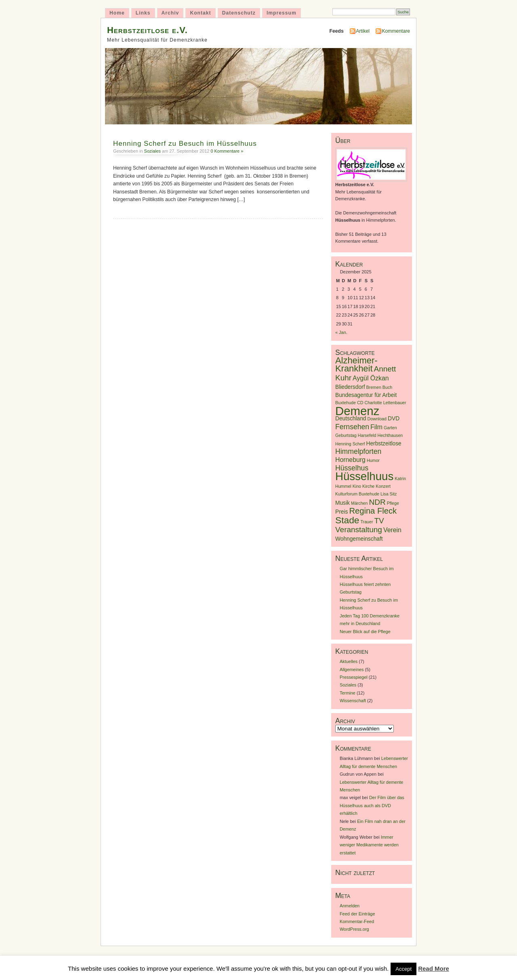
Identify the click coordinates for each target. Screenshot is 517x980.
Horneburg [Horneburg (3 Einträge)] (350, 460)
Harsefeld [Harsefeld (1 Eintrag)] (367, 435)
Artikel (363, 31)
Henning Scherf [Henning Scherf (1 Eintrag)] (350, 444)
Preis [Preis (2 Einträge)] (342, 512)
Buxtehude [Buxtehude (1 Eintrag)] (346, 403)
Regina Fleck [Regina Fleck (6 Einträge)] (373, 511)
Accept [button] (404, 969)
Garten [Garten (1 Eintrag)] (390, 428)
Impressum (282, 13)
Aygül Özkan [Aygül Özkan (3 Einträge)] (371, 378)
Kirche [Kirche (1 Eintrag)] (368, 486)
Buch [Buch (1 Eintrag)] (387, 387)
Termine (348, 693)
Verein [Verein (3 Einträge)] (392, 530)
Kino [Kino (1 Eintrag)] (357, 486)
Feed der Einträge (357, 914)
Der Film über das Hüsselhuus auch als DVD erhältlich (372, 805)
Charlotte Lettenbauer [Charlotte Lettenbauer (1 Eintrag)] (385, 403)
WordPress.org (354, 929)
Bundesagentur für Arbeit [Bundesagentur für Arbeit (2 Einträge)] (366, 395)
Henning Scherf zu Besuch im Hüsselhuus (185, 144)
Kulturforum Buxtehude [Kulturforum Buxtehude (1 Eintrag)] (357, 494)
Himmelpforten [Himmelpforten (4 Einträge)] (358, 451)
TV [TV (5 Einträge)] (379, 521)
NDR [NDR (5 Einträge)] (377, 502)
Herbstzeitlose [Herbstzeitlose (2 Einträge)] (384, 444)
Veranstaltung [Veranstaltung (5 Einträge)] (359, 530)
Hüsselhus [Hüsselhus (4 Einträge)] (352, 468)
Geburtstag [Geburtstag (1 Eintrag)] (346, 435)
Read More (434, 968)
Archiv (170, 13)
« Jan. (341, 332)
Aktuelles (349, 661)
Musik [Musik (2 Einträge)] (343, 503)
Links (143, 13)
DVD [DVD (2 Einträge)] (394, 419)
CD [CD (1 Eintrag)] (360, 403)
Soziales (152, 151)
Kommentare (396, 31)
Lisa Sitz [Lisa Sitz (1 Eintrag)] (389, 494)
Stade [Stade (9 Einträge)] (347, 520)
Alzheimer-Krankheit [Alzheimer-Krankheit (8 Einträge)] (356, 364)
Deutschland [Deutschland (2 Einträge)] (351, 419)
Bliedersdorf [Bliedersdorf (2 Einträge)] (350, 387)
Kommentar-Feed (357, 921)
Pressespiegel (354, 677)
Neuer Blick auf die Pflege (365, 632)
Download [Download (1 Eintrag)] (377, 419)
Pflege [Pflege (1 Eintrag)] (393, 503)
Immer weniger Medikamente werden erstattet (369, 845)
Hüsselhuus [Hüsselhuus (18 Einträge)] (364, 476)
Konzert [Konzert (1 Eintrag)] (383, 486)
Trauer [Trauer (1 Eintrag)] (367, 522)
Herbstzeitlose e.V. (147, 30)
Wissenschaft (353, 701)
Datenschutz (239, 13)
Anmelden (350, 906)
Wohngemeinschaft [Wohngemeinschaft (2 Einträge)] (359, 539)
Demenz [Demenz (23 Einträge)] (357, 411)
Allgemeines (352, 669)
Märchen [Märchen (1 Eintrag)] (359, 503)
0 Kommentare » (227, 151)
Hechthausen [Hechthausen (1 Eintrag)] (390, 435)
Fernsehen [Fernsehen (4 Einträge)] (352, 427)
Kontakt (200, 13)
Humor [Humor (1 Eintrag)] (373, 460)
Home (117, 13)
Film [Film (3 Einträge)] (376, 427)
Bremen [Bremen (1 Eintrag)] (374, 387)
